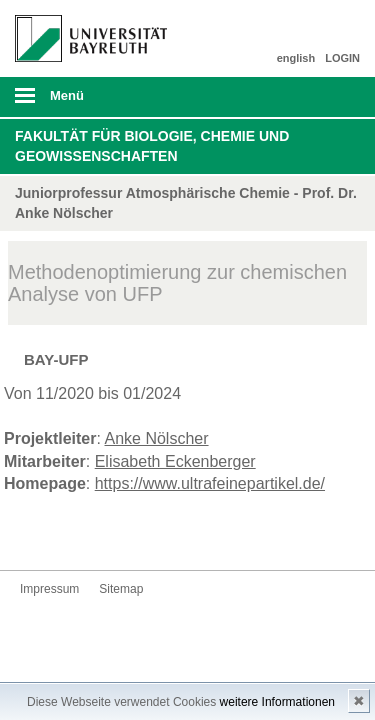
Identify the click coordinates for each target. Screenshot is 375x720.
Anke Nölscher (157, 438)
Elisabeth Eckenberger (175, 461)
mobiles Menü (83, 102)
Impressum (49, 589)
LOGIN (342, 58)
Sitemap (121, 589)
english (296, 58)
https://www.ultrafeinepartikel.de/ (210, 483)
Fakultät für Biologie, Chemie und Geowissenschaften (152, 146)
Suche (327, 97)
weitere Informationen (277, 702)
